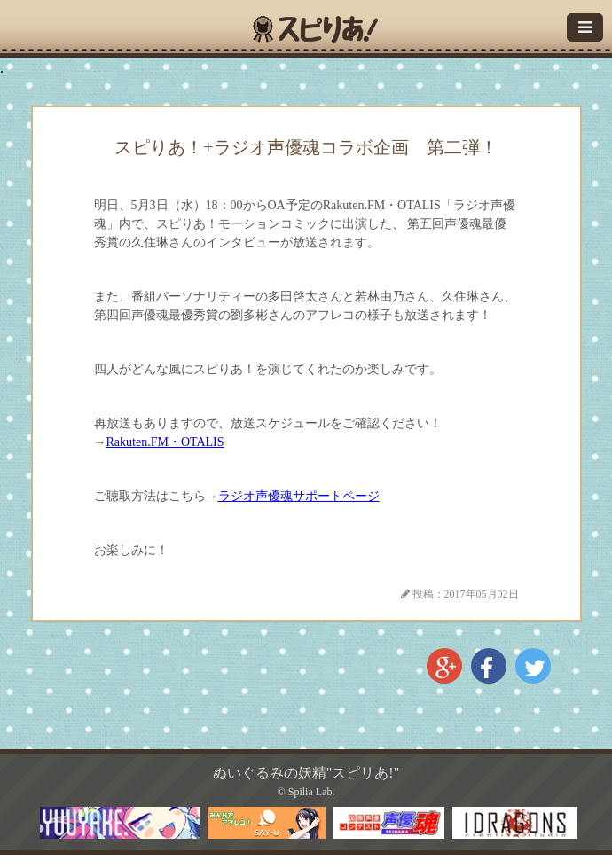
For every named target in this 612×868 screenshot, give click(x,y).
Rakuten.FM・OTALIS (165, 442)
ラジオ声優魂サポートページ (299, 496)
